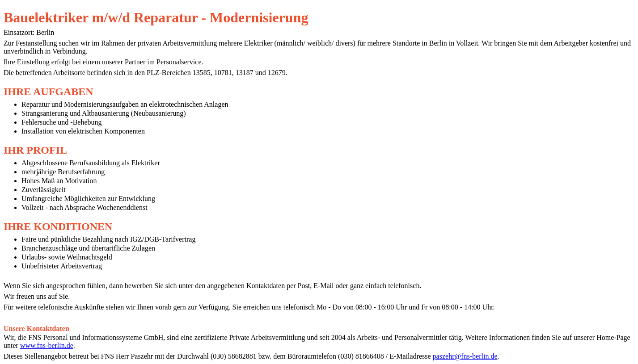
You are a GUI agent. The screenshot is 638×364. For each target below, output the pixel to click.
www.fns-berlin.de (47, 345)
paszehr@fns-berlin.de (465, 356)
